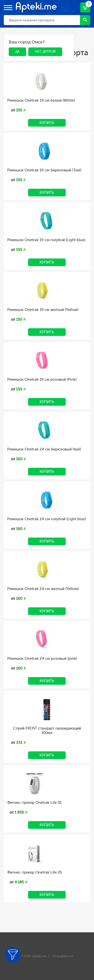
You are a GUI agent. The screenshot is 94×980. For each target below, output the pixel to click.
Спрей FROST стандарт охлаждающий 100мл (47, 731)
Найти (85, 20)
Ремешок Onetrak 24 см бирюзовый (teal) (44, 449)
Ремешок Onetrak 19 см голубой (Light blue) (46, 240)
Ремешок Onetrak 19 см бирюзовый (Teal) (44, 170)
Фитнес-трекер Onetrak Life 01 (34, 803)
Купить (47, 123)
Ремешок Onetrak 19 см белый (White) (41, 100)
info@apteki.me (62, 956)
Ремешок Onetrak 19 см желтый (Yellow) (43, 310)
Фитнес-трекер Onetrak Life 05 (35, 872)
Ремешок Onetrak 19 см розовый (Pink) (42, 379)
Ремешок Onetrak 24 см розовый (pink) (42, 659)
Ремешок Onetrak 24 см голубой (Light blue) (46, 519)
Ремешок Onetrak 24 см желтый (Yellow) (43, 589)
